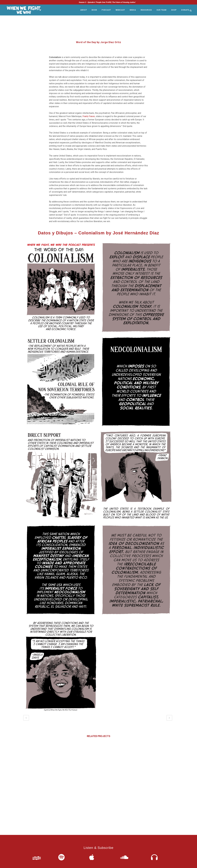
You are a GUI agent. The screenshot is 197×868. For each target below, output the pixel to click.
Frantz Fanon (89, 116)
